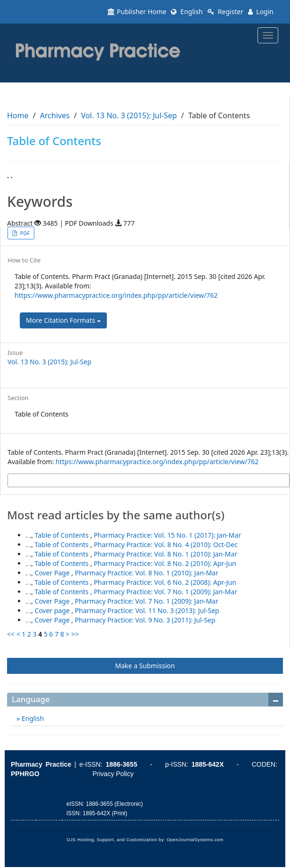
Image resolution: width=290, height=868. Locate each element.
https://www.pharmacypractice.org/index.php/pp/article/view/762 (116, 295)
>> (75, 634)
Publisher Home (137, 12)
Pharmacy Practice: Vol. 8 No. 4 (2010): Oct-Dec (166, 545)
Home (18, 115)
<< (11, 634)
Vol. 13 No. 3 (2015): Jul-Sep (129, 115)
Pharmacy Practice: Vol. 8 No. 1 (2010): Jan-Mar (165, 554)
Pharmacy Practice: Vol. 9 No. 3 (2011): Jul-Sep (145, 620)
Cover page (53, 610)
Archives (55, 115)
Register (226, 12)
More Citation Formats (63, 320)
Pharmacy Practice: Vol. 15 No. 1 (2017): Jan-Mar (167, 535)
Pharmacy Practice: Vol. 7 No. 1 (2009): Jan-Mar (165, 592)
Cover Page (53, 573)
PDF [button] (24, 233)
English (187, 12)
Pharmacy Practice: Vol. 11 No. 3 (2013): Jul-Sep (147, 610)
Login (261, 12)
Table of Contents (63, 535)
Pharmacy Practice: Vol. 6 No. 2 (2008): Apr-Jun (165, 582)
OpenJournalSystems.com (195, 840)
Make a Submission (145, 666)
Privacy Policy (113, 774)
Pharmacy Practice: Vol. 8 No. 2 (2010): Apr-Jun (165, 563)
